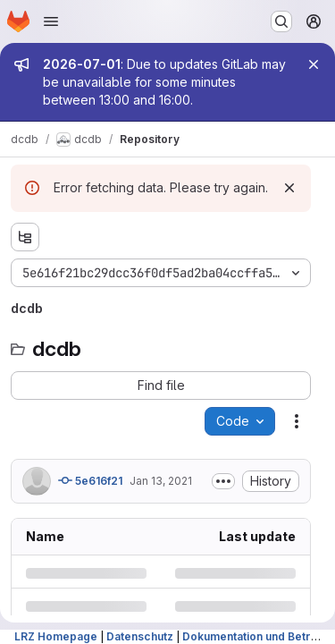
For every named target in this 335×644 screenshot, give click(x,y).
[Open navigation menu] (51, 21)
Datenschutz (140, 636)
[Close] (314, 64)
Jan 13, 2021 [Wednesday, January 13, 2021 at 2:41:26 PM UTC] (161, 481)
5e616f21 (90, 480)
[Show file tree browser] (25, 237)
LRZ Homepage (56, 636)
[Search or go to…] (281, 21)
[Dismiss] (289, 188)
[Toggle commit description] (223, 481)
